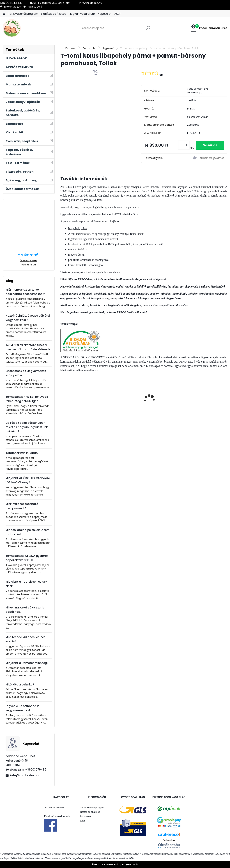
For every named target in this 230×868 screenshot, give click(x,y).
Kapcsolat (105, 14)
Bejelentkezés (12, 7)
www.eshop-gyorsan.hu (123, 864)
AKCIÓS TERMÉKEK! (11, 3)
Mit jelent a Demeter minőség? (27, 663)
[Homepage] (4, 14)
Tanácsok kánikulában (22, 453)
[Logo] (27, 28)
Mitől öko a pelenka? (20, 684)
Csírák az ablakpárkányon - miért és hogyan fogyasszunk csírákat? (27, 427)
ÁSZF (118, 14)
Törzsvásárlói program (23, 14)
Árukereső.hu (169, 840)
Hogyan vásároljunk (82, 14)
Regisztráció (34, 7)
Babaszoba (90, 48)
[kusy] (184, 145)
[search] (148, 29)
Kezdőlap (71, 48)
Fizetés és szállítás (90, 812)
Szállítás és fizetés (54, 14)
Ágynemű (108, 48)
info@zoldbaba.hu (24, 775)
